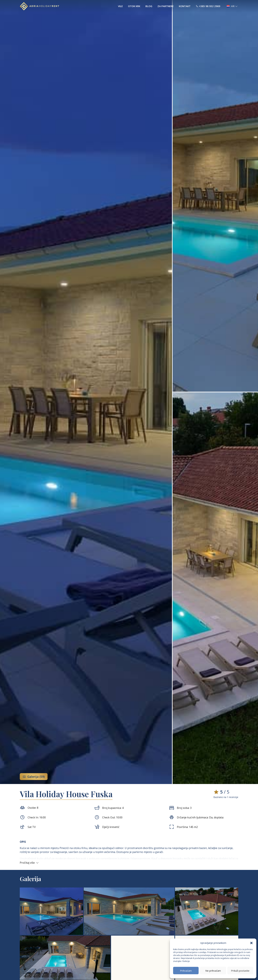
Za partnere (166, 6)
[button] (251, 943)
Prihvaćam (186, 971)
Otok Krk (134, 6)
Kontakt (185, 6)
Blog (149, 6)
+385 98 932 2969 (208, 6)
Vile (120, 6)
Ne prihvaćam (213, 971)
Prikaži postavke (240, 971)
